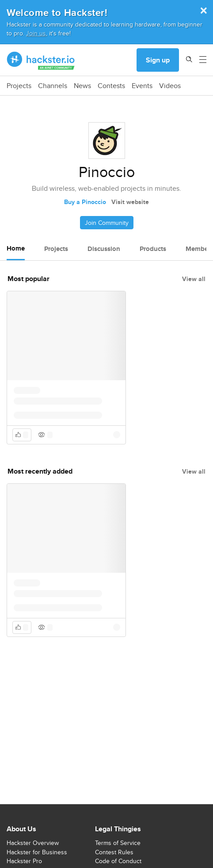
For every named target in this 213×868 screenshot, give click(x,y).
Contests (111, 86)
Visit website (130, 202)
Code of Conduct (118, 861)
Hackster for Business (37, 852)
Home (16, 248)
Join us (36, 33)
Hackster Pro (24, 861)
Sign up (158, 60)
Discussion (104, 249)
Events (142, 86)
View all (194, 279)
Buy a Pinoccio (85, 202)
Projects (19, 86)
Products (153, 249)
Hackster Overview (33, 843)
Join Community (107, 223)
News (82, 86)
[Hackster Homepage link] (41, 60)
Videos (170, 86)
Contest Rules (114, 852)
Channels (53, 86)
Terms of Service (118, 843)
